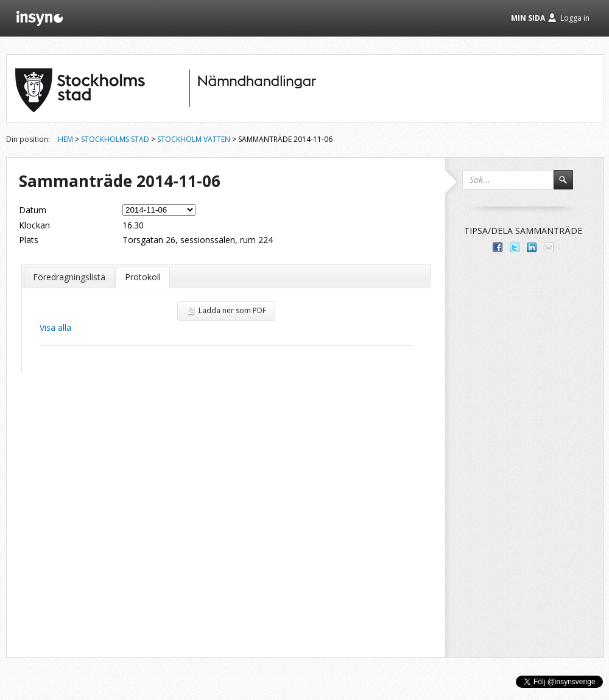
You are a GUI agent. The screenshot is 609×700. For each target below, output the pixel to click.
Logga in (575, 18)
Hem (65, 139)
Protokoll (143, 277)
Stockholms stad (115, 139)
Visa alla (55, 327)
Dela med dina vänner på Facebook (498, 247)
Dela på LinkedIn (532, 247)
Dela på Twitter (515, 247)
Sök (569, 185)
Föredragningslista (69, 277)
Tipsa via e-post (549, 247)
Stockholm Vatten (194, 139)
